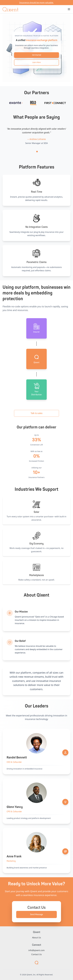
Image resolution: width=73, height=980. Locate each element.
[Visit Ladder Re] (9, 103)
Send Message (36, 914)
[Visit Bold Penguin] (44, 103)
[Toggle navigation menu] (69, 9)
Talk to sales (37, 413)
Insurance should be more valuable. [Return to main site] (37, 3)
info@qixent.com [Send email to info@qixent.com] (37, 950)
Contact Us (36, 954)
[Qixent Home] (10, 9)
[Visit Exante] (27, 103)
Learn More (36, 62)
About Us (37, 938)
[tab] (37, 152)
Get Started (37, 55)
